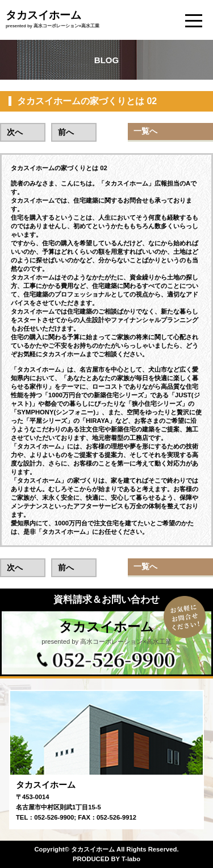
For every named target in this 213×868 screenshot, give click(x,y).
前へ (66, 132)
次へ (15, 132)
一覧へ (145, 131)
